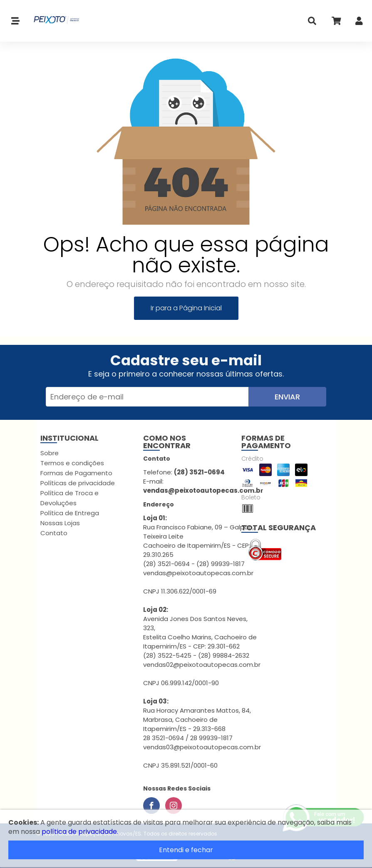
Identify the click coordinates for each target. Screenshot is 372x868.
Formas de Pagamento (76, 473)
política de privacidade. (80, 832)
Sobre (50, 453)
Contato (54, 533)
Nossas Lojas (60, 523)
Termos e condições (72, 463)
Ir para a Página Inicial (186, 308)
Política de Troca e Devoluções (69, 498)
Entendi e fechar (186, 850)
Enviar (287, 397)
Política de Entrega (70, 513)
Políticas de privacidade (78, 483)
